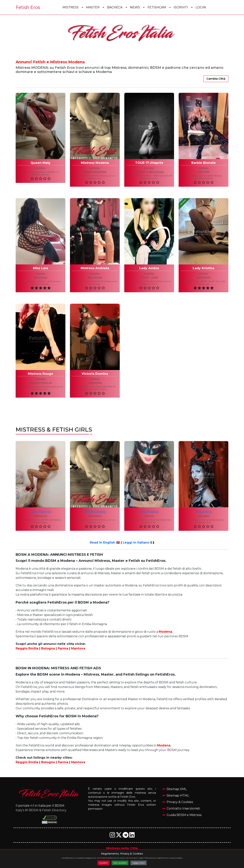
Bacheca (115, 7)
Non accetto (120, 863)
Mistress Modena (95, 163)
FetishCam (157, 7)
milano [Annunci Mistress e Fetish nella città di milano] (204, 516)
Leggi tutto (138, 863)
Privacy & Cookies (180, 802)
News (135, 7)
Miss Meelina (149, 511)
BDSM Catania (95, 511)
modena (41, 168)
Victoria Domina (95, 374)
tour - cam (149, 278)
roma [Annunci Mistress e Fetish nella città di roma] (149, 516)
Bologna (95, 278)
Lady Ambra (149, 268)
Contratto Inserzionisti (183, 808)
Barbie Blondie (204, 163)
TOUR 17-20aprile (149, 163)
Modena (41, 278)
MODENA (204, 278)
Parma (63, 648)
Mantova (78, 648)
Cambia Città (216, 79)
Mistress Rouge (41, 374)
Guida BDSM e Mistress (184, 815)
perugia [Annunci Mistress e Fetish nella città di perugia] (41, 516)
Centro (203, 172)
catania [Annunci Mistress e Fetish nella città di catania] (95, 516)
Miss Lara (41, 268)
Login (201, 7)
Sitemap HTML (178, 796)
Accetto (104, 863)
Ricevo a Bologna (149, 172)
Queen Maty (41, 163)
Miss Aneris (203, 511)
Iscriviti (181, 7)
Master (93, 7)
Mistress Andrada (95, 268)
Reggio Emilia (41, 383)
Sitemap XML (177, 789)
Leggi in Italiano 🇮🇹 (138, 542)
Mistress (71, 7)
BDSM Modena (95, 172)
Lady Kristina (203, 268)
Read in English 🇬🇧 (105, 542)
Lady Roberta (41, 511)
